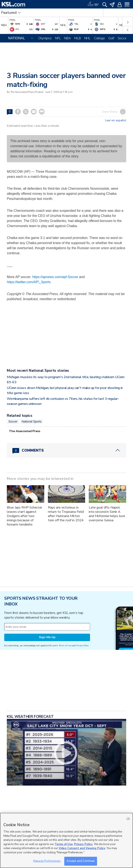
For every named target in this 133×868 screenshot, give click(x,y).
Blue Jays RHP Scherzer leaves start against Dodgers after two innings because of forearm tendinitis (24, 516)
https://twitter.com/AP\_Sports (29, 282)
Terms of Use (65, 645)
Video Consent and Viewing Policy (82, 848)
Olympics (45, 38)
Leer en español (116, 120)
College (99, 38)
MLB (77, 38)
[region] (66, 840)
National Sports (32, 421)
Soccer (123, 38)
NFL (58, 38)
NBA (67, 38)
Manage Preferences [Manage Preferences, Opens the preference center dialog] (47, 861)
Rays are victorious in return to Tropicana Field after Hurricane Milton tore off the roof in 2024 (66, 514)
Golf (111, 38)
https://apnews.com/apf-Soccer (55, 277)
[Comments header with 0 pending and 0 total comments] (66, 450)
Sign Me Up (47, 637)
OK (128, 819)
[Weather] (93, 4)
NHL (87, 38)
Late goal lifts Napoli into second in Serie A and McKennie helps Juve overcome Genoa (107, 514)
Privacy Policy (82, 645)
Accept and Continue (81, 861)
